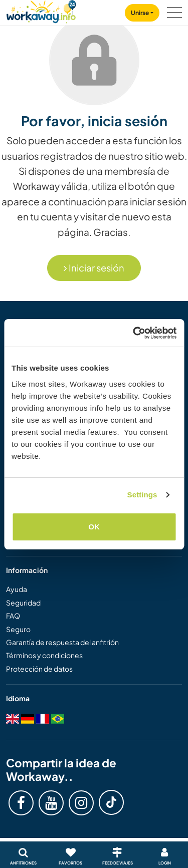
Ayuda (17, 589)
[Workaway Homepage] (41, 10)
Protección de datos (39, 669)
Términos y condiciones (44, 655)
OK (94, 527)
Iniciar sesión (94, 268)
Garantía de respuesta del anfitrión (62, 642)
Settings (142, 495)
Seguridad (23, 603)
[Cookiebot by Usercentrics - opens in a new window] (134, 333)
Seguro (18, 629)
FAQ (13, 616)
